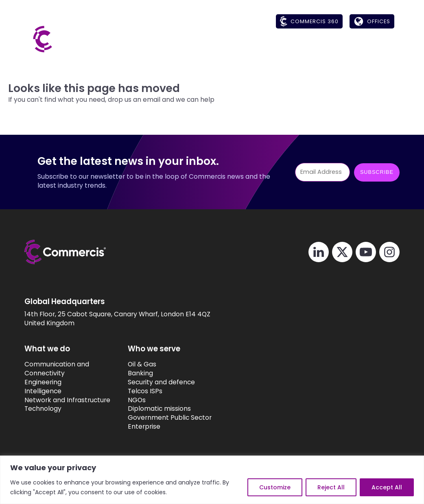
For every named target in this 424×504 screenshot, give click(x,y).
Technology (43, 409)
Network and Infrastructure (67, 400)
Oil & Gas (151, 364)
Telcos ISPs (154, 391)
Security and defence (170, 382)
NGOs (146, 400)
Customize (275, 487)
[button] (217, 47)
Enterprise (153, 426)
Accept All (387, 487)
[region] (212, 480)
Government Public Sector (179, 417)
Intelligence (43, 391)
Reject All (331, 487)
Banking (149, 373)
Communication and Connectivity (57, 369)
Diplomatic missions (168, 409)
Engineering (43, 382)
